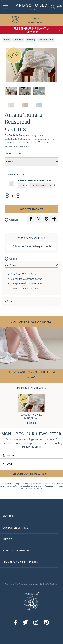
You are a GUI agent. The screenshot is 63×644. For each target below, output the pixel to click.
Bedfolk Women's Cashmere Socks (32, 372)
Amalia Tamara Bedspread (32, 417)
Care (9, 301)
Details (10, 265)
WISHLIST (12, 220)
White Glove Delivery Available (34, 246)
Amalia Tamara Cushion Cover (35, 181)
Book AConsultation (35, 20)
